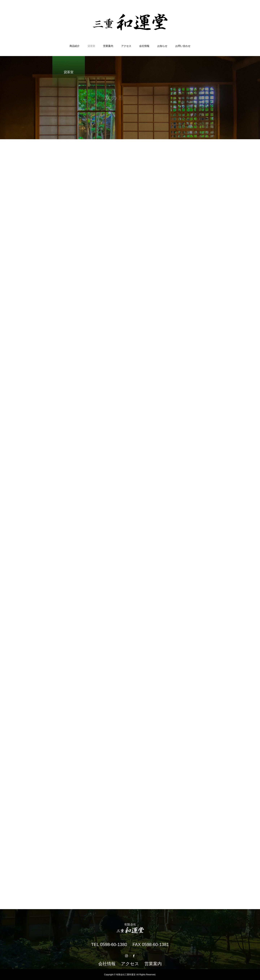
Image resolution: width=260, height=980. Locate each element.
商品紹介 (75, 46)
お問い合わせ (183, 46)
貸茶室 (91, 46)
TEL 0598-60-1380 (109, 944)
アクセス (126, 46)
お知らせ (162, 46)
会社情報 (144, 46)
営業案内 (108, 46)
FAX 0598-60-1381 (151, 944)
